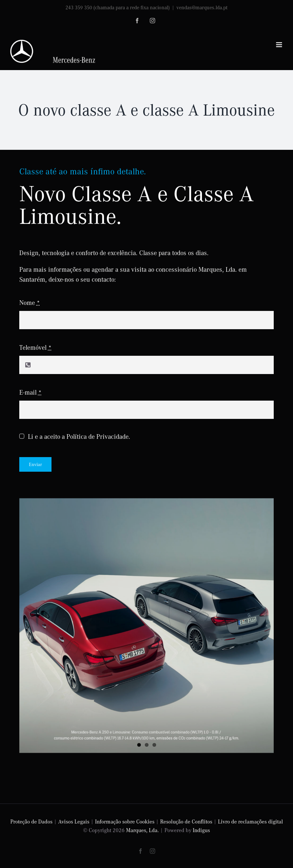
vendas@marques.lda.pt (202, 7)
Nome (30, 302)
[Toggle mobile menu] (280, 45)
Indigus (201, 830)
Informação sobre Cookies (125, 821)
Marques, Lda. (142, 830)
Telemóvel (35, 347)
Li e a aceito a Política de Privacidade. (79, 436)
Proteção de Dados (31, 821)
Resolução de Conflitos (186, 821)
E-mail (30, 392)
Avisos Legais (74, 821)
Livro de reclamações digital (250, 821)
